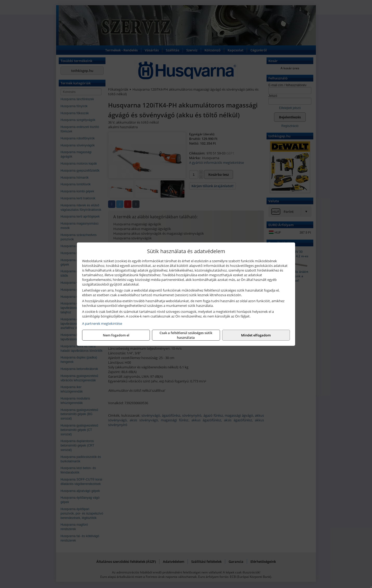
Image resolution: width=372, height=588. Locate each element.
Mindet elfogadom (256, 335)
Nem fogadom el (116, 335)
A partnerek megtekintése (102, 323)
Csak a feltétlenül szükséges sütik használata (186, 335)
